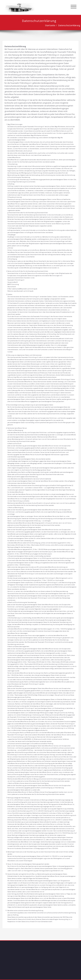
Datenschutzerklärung (67, 25)
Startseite (48, 25)
